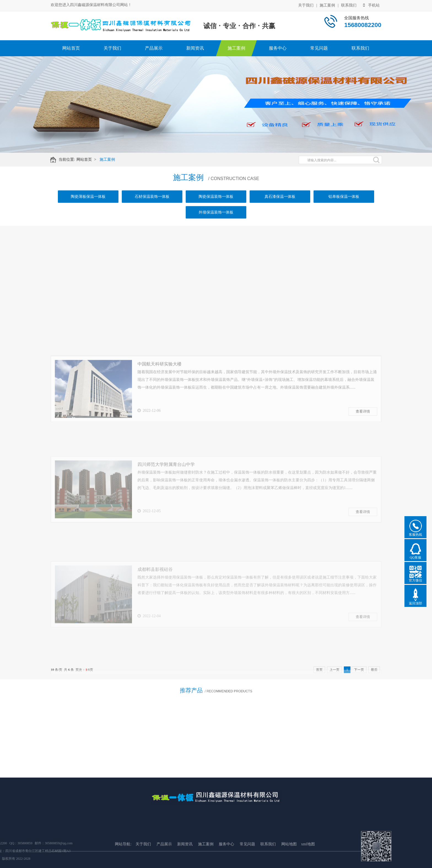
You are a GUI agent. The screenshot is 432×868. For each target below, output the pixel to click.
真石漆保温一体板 (280, 203)
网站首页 (71, 48)
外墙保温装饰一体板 (216, 218)
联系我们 (349, 5)
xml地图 (308, 865)
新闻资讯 (195, 48)
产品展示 (154, 48)
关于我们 (306, 5)
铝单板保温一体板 (344, 203)
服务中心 (278, 48)
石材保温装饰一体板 (152, 203)
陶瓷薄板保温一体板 (88, 203)
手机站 (371, 5)
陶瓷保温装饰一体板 (216, 203)
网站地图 (289, 865)
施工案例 (327, 5)
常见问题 (319, 48)
